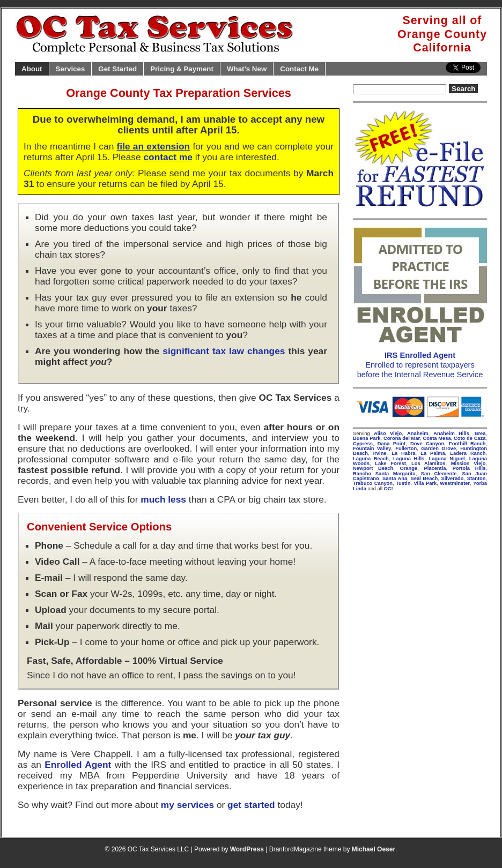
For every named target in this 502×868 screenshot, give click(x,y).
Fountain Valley (372, 448)
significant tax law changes (224, 351)
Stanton (477, 478)
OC (388, 489)
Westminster (455, 483)
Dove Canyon (427, 444)
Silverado (453, 478)
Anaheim (418, 433)
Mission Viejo (468, 463)
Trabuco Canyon (373, 483)
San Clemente (439, 474)
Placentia (435, 468)
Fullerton (406, 448)
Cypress (363, 444)
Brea (480, 433)
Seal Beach (424, 478)
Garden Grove (438, 448)
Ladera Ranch (468, 453)
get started (251, 805)
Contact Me (299, 69)
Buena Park (367, 438)
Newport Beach (373, 468)
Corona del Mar (402, 438)
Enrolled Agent (78, 765)
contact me (168, 157)
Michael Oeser (374, 849)
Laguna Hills (409, 459)
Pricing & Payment (182, 69)
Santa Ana (395, 478)
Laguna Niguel (446, 459)
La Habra (403, 453)
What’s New (247, 69)
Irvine (380, 453)
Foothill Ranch (467, 444)
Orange (408, 468)
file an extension (154, 146)
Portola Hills (469, 468)
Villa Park (425, 483)
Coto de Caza (470, 438)
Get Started (117, 69)
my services (187, 805)
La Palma (433, 453)
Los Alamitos (428, 463)
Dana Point (392, 444)
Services (71, 69)
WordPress (247, 849)
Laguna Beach (371, 459)
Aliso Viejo (388, 433)
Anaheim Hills (451, 433)
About (32, 69)
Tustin (403, 483)
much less (163, 499)
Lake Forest (390, 463)
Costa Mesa (437, 438)
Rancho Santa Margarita (384, 474)
